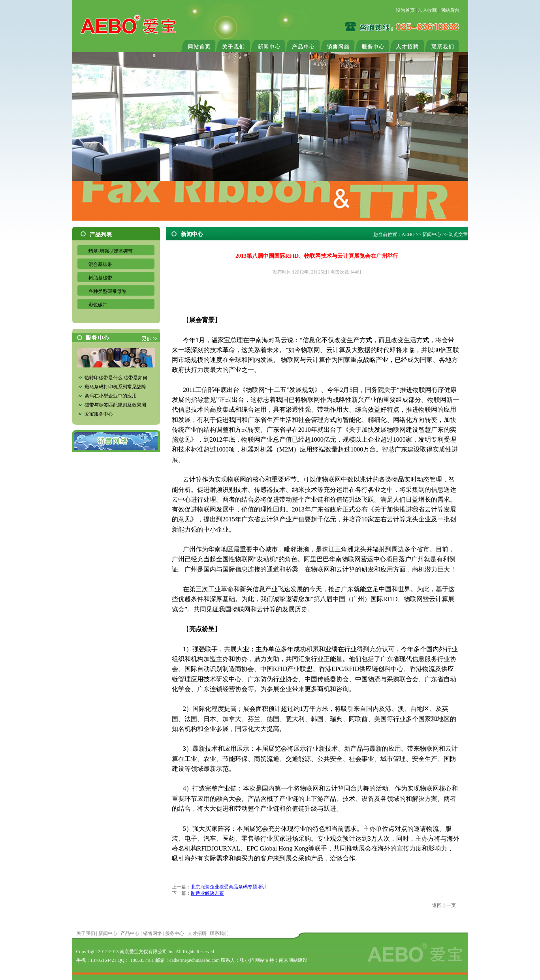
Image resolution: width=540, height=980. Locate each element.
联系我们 (219, 933)
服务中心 (175, 933)
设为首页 (405, 10)
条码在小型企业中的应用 (111, 396)
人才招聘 (197, 933)
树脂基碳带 (100, 278)
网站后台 (450, 10)
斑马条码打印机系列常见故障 (115, 387)
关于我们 (86, 933)
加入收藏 (427, 10)
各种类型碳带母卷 (107, 291)
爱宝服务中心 (99, 414)
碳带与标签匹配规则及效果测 (115, 405)
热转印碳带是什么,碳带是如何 (116, 378)
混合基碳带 (100, 264)
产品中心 (130, 933)
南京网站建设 (293, 960)
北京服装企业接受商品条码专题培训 (229, 887)
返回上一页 (444, 905)
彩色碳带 (98, 305)
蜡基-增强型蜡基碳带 (111, 251)
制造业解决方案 (207, 893)
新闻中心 (432, 234)
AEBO (408, 234)
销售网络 (152, 933)
